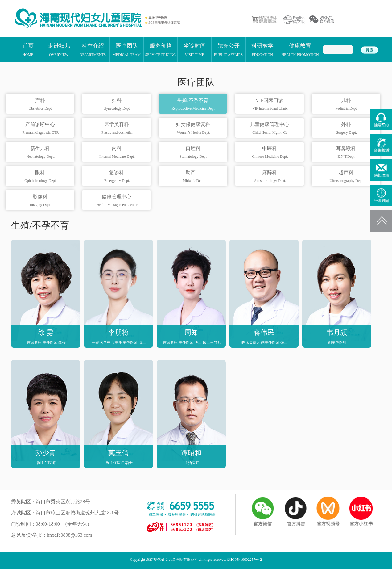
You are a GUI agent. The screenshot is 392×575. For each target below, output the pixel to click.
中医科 (270, 153)
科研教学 (262, 50)
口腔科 (194, 153)
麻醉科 (270, 177)
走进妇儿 (59, 50)
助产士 (194, 177)
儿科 (347, 104)
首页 (28, 50)
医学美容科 (117, 128)
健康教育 (300, 50)
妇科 (117, 104)
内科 (117, 153)
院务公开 (228, 50)
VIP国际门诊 (270, 104)
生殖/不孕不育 (194, 104)
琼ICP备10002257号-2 (244, 560)
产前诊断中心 (41, 128)
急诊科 (117, 177)
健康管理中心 (117, 201)
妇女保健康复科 (194, 128)
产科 (41, 104)
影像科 (41, 201)
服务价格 (160, 50)
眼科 (41, 177)
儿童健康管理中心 (270, 128)
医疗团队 (127, 50)
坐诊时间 (195, 50)
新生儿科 (41, 153)
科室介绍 (93, 50)
